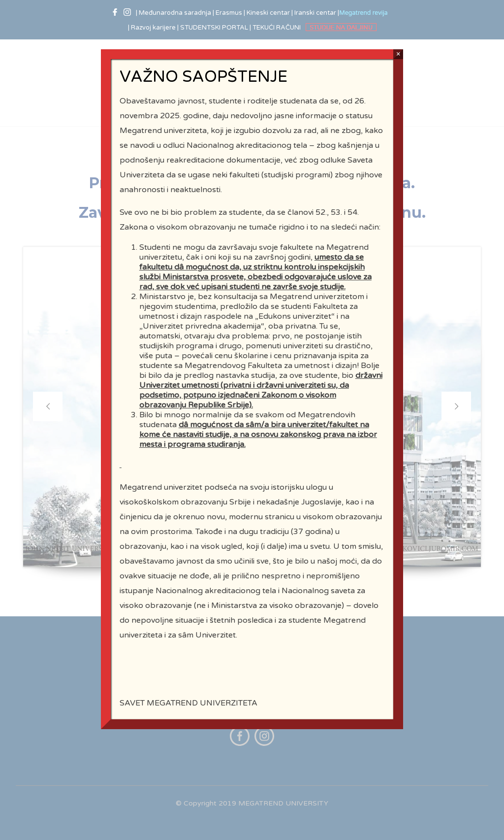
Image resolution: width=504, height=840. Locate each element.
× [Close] (398, 54)
